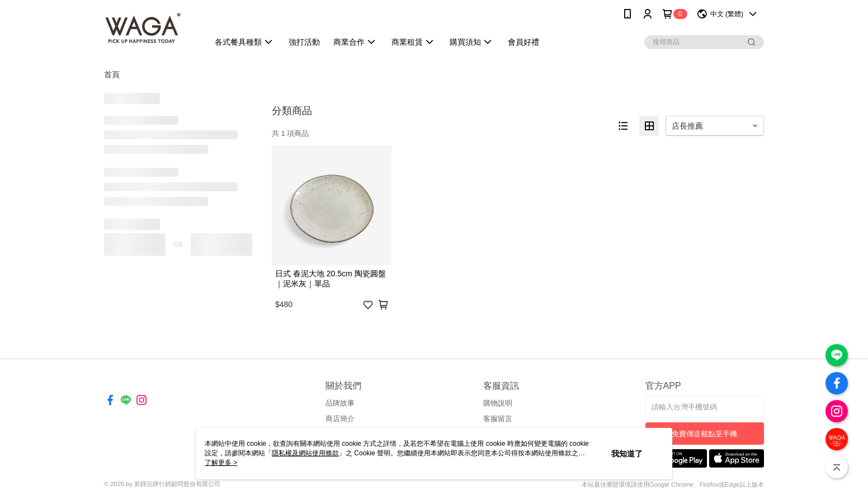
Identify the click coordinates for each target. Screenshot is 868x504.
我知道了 (627, 454)
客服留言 (498, 419)
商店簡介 (340, 419)
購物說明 (498, 403)
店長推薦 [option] (687, 126)
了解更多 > (221, 463)
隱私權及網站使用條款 (305, 453)
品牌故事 (340, 403)
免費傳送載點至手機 (704, 434)
